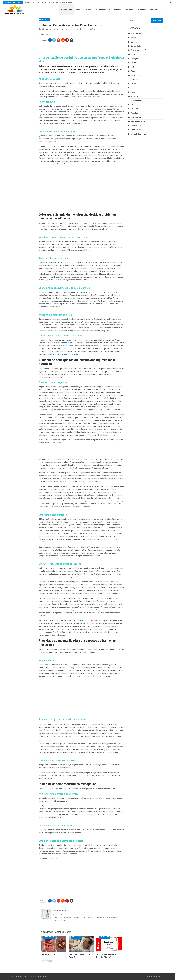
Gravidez (142, 10)
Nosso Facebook (66, 2)
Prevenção (130, 10)
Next (50, 962)
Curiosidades (136, 46)
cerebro (134, 42)
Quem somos (29, 2)
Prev (44, 962)
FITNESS (89, 10)
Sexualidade (136, 130)
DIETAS (134, 54)
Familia (134, 63)
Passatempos (136, 101)
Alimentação (155, 10)
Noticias (134, 92)
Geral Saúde (66, 10)
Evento (38, 2)
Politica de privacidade (50, 2)
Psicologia (135, 109)
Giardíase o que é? (49, 954)
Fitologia (134, 71)
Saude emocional (138, 121)
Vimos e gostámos (138, 134)
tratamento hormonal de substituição (64, 354)
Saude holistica (137, 126)
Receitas (134, 113)
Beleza (78, 10)
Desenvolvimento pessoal (141, 50)
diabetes (81, 620)
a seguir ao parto (62, 83)
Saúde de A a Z (103, 10)
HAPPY (134, 84)
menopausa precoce (69, 343)
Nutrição (134, 96)
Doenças (117, 10)
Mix (132, 88)
